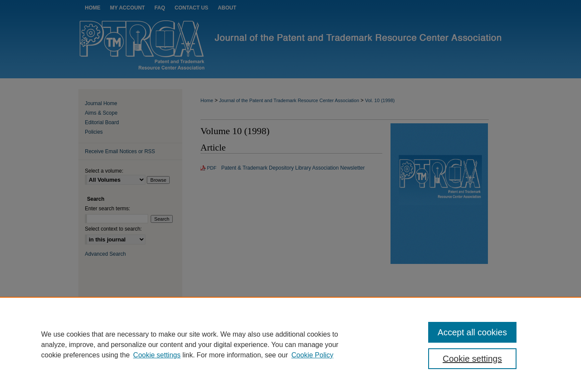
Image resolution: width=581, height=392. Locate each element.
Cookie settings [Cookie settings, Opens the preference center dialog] (473, 359)
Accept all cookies (472, 332)
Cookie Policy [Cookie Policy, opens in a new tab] (312, 355)
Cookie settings (157, 355)
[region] (290, 344)
